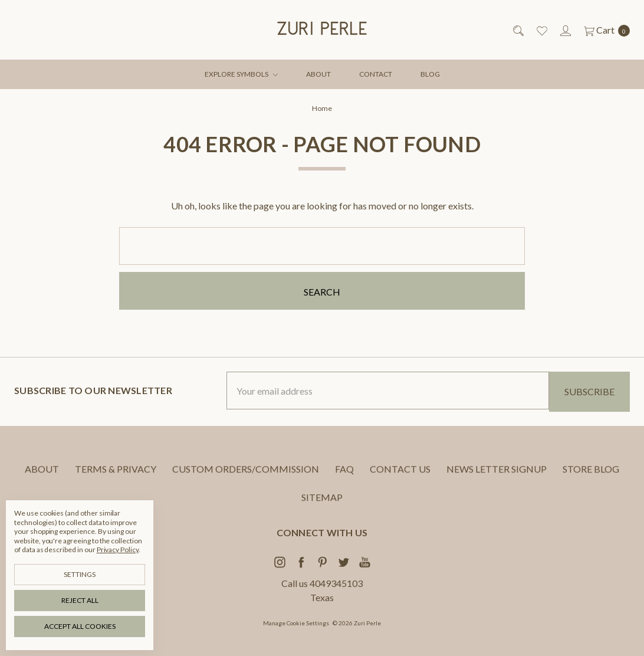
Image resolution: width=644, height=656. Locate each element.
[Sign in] (565, 30)
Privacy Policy (118, 550)
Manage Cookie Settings (296, 623)
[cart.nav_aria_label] (604, 30)
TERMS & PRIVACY (116, 478)
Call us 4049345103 (322, 583)
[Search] (517, 30)
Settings (80, 574)
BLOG (430, 74)
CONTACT (376, 74)
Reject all (80, 600)
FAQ (344, 478)
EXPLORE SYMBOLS (241, 74)
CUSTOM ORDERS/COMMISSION (246, 478)
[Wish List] (541, 30)
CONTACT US (400, 478)
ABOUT (318, 74)
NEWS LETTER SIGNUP (497, 478)
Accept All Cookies (80, 626)
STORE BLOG (591, 478)
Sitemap (322, 506)
